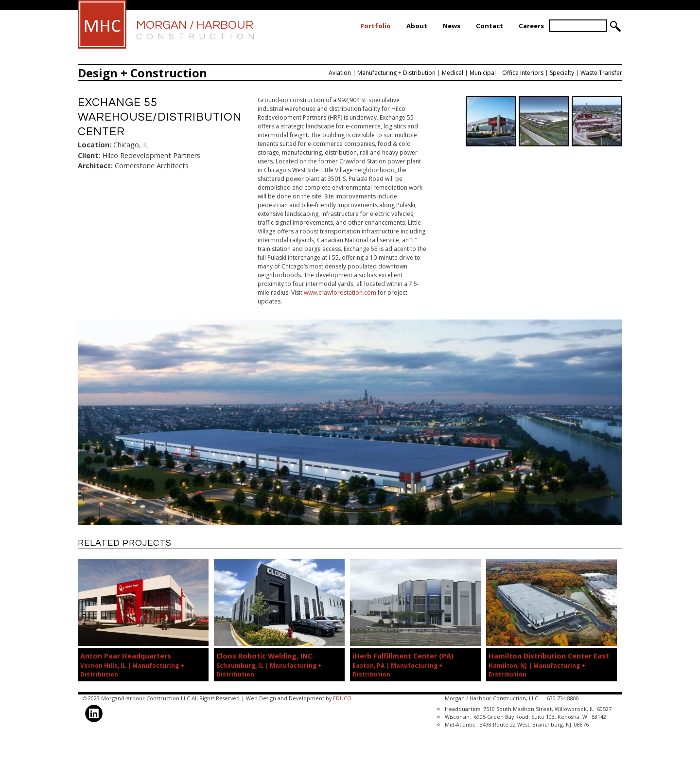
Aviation (340, 73)
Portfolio (376, 26)
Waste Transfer (601, 73)
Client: (89, 155)
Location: (95, 145)
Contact (490, 26)
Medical (453, 73)
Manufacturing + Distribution (396, 73)
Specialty (562, 73)
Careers (531, 26)
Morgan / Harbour (198, 31)
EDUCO (342, 698)
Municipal (483, 73)
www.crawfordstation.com (340, 293)
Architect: (95, 166)
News (452, 26)
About (417, 26)
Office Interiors (523, 73)
